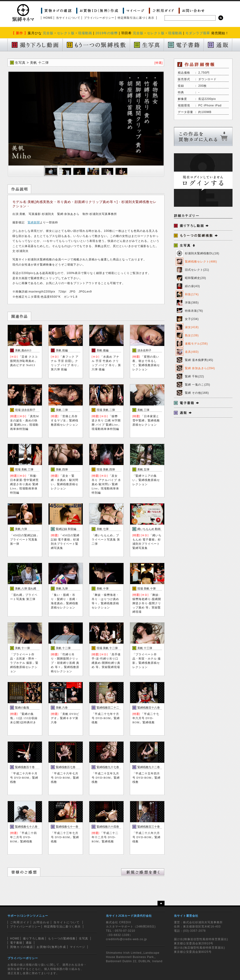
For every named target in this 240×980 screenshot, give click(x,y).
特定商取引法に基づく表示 (136, 18)
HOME (48, 18)
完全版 (48, 33)
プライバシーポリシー (99, 18)
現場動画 (85, 33)
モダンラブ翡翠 (198, 33)
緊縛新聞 (34, 222)
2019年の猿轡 (107, 33)
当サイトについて (68, 18)
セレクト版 (66, 33)
